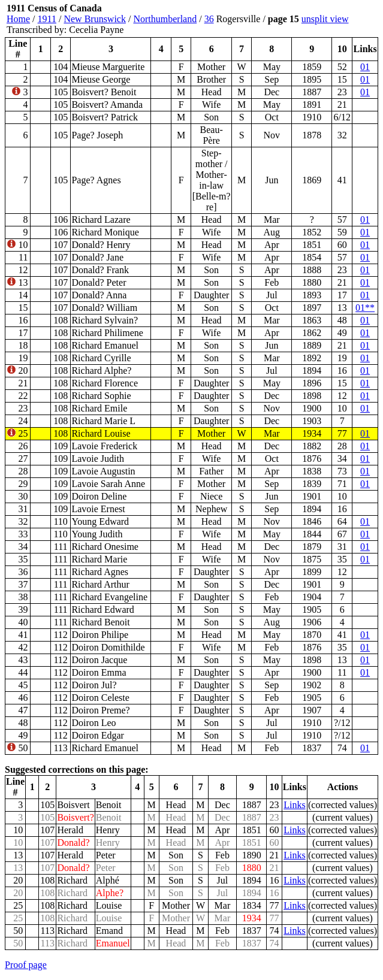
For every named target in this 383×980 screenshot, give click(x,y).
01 (365, 67)
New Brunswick (95, 19)
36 (209, 19)
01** (365, 308)
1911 (47, 19)
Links (294, 805)
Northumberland (165, 19)
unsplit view (325, 19)
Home (18, 19)
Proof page (26, 965)
